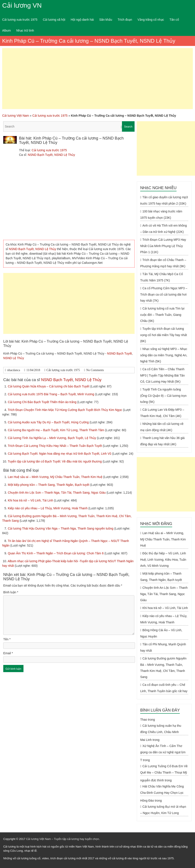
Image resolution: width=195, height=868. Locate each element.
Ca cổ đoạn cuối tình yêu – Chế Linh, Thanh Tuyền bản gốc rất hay (164, 688)
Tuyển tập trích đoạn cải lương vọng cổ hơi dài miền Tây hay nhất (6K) (164, 335)
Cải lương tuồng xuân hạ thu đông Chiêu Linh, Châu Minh (161, 729)
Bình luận (11, 592)
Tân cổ (174, 20)
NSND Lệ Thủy (65, 155)
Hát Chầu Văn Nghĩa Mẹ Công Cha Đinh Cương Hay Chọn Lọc (162, 790)
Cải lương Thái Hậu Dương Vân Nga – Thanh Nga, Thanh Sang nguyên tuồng (61, 528)
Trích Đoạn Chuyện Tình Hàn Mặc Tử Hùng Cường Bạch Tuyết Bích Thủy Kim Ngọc (65, 410)
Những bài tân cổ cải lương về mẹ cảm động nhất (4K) (162, 427)
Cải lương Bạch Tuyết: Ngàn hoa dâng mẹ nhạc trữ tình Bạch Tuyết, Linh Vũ (60, 454)
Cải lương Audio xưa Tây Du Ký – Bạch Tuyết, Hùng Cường (49, 422)
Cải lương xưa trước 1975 (20, 20)
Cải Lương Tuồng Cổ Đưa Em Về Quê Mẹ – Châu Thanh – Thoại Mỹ (164, 769)
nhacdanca (14, 370)
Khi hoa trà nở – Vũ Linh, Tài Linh (31, 500)
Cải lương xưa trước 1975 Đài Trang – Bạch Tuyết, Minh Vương (51, 394)
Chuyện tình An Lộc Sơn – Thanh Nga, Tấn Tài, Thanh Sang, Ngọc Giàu (57, 493)
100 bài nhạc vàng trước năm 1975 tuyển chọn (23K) (161, 214)
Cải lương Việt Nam (16, 116)
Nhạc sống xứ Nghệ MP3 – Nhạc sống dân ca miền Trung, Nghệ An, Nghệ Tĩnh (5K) (164, 355)
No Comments (95, 370)
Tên (7, 639)
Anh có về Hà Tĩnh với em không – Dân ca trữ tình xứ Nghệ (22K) (163, 229)
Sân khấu (106, 20)
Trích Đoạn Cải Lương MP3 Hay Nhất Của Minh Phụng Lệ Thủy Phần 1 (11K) (163, 246)
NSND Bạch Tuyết (40, 155)
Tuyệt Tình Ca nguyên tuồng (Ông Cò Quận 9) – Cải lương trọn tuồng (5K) (163, 396)
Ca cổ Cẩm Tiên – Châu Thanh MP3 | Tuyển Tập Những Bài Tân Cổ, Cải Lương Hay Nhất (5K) (162, 375)
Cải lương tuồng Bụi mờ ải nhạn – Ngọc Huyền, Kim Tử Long (163, 810)
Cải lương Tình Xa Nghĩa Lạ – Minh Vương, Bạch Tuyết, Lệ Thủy (52, 438)
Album (7, 30)
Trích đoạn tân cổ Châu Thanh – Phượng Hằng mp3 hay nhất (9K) (163, 263)
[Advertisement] (97, 79)
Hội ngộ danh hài (82, 20)
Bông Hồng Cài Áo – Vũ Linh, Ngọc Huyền (161, 633)
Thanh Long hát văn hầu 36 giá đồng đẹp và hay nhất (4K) (162, 441)
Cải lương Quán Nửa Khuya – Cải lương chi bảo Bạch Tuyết (49, 386)
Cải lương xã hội (54, 20)
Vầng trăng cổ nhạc (151, 20)
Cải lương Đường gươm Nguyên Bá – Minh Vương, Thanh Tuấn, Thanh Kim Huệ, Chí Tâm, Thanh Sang (163, 668)
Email (8, 653)
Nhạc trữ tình (25, 30)
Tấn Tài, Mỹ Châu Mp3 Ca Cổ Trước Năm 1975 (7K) (162, 277)
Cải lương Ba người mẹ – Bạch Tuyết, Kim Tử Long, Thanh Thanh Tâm (56, 430)
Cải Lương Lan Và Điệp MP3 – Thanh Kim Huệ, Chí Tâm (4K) (162, 413)
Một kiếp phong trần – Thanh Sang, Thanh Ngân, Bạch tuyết (49, 485)
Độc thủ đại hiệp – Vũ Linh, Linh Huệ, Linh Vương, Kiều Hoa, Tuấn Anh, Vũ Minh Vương (163, 559)
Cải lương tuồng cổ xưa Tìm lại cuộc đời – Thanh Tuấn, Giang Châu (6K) (162, 315)
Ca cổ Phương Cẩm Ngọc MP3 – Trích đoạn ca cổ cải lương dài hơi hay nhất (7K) (164, 294)
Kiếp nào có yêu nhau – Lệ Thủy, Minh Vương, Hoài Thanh (48, 508)
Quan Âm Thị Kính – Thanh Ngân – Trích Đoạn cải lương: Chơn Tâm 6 (56, 553)
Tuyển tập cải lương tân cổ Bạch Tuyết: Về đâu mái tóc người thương (55, 461)
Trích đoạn (125, 20)
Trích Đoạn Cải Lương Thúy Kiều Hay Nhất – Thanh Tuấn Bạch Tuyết (55, 446)
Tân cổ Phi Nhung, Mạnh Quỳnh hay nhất (163, 647)
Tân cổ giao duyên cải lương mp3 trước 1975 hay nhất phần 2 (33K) (164, 200)
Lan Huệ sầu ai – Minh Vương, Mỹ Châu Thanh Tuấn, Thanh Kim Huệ (56, 477)
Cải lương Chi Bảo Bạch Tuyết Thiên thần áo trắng (42, 402)
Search (128, 127)
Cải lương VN (22, 5)
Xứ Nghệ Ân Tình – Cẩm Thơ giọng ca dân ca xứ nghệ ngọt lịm (163, 749)
